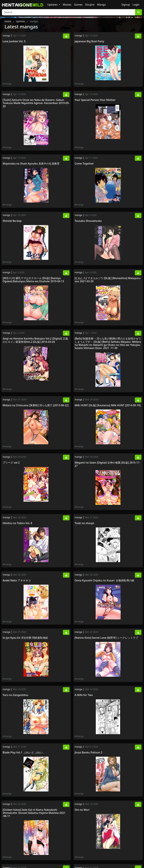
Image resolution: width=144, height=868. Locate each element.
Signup (126, 5)
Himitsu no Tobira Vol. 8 (17, 523)
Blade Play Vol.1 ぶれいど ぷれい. (23, 753)
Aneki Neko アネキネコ (17, 580)
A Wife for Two (84, 695)
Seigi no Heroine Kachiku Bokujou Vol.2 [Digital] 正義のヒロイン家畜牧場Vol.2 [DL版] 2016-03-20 (35, 340)
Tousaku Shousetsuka (88, 221)
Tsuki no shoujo (84, 523)
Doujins (90, 5)
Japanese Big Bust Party (89, 41)
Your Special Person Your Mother (95, 100)
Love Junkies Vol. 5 (14, 41)
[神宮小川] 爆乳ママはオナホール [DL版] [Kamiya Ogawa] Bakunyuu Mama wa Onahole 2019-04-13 (33, 280)
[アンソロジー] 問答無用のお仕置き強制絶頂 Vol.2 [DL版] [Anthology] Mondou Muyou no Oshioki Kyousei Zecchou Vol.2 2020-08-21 (34, 846)
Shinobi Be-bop (12, 221)
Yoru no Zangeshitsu (15, 695)
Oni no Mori (82, 810)
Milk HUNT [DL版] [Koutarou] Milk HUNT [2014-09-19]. (108, 405)
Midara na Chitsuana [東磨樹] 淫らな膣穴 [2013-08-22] (36, 405)
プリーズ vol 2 (11, 463)
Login (136, 5)
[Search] (69, 12)
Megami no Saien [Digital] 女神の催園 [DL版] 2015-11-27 (107, 464)
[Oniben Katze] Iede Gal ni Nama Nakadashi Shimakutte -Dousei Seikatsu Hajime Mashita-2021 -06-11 (34, 813)
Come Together (84, 164)
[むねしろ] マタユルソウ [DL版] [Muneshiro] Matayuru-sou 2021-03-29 (108, 280)
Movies (67, 5)
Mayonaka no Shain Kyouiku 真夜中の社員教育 (31, 164)
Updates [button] (53, 5)
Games (78, 5)
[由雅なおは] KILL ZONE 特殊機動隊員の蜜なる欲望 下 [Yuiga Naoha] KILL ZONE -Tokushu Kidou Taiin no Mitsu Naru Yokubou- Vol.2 (107, 846)
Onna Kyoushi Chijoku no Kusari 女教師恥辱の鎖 (105, 580)
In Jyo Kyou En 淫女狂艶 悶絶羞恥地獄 (25, 638)
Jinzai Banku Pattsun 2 (89, 753)
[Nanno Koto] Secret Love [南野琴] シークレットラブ (106, 638)
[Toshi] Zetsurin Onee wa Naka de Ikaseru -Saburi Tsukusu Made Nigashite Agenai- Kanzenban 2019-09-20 (36, 103)
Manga (101, 5)
